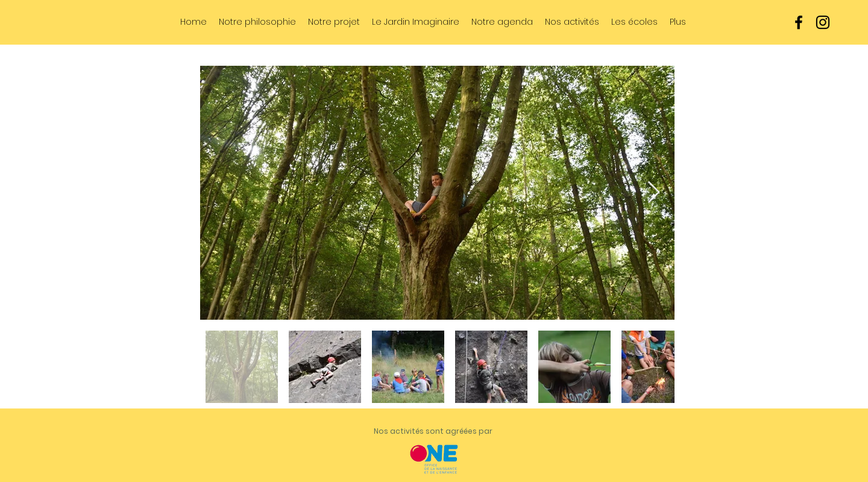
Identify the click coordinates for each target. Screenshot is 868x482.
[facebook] (799, 22)
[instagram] (823, 22)
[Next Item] (654, 193)
